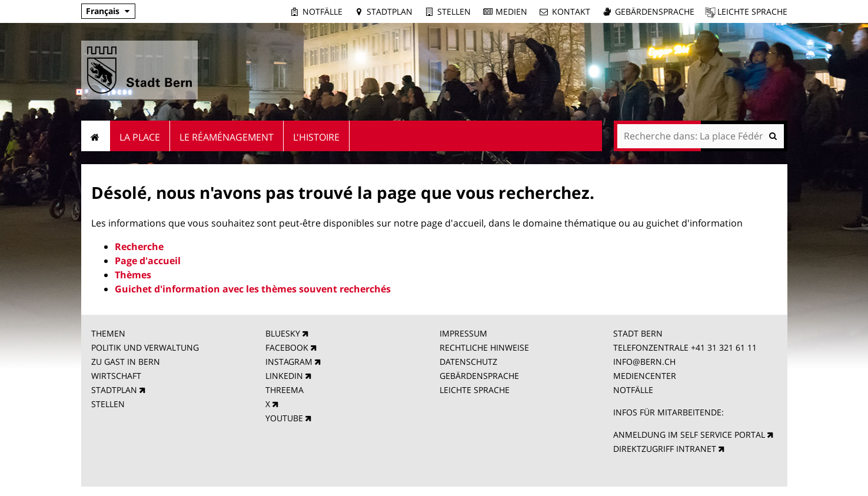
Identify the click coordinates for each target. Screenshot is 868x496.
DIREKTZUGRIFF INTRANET (665, 449)
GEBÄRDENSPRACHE (479, 376)
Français (103, 11)
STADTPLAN (114, 390)
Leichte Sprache (752, 11)
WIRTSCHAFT (116, 376)
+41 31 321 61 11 (724, 347)
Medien (511, 11)
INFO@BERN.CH (644, 362)
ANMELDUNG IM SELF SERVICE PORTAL (689, 435)
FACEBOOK (287, 347)
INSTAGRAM (289, 362)
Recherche (139, 247)
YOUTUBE (284, 418)
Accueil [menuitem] (96, 136)
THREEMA (285, 390)
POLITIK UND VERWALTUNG (145, 347)
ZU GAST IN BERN (126, 362)
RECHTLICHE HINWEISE (484, 347)
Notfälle (322, 11)
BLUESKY (283, 333)
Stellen (454, 11)
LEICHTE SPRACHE (475, 390)
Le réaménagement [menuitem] (227, 137)
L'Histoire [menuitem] (316, 137)
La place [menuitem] (140, 137)
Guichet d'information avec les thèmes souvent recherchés (253, 289)
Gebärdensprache (655, 11)
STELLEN (108, 404)
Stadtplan (390, 11)
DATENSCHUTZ (468, 362)
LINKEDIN (284, 376)
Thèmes (133, 275)
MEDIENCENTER (645, 376)
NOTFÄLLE (633, 390)
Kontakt (571, 11)
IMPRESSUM (463, 333)
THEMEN (108, 333)
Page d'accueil (148, 261)
